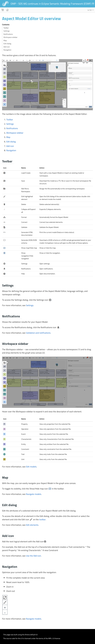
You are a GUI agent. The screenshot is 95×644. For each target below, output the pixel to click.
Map (5, 41)
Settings (7, 31)
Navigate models (34, 494)
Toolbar (6, 28)
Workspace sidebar (10, 37)
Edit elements (32, 525)
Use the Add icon (33, 556)
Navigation (7, 50)
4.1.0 (90, 10)
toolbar (42, 519)
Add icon (7, 47)
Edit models (31, 467)
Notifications (8, 34)
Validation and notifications (38, 333)
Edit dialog (7, 44)
